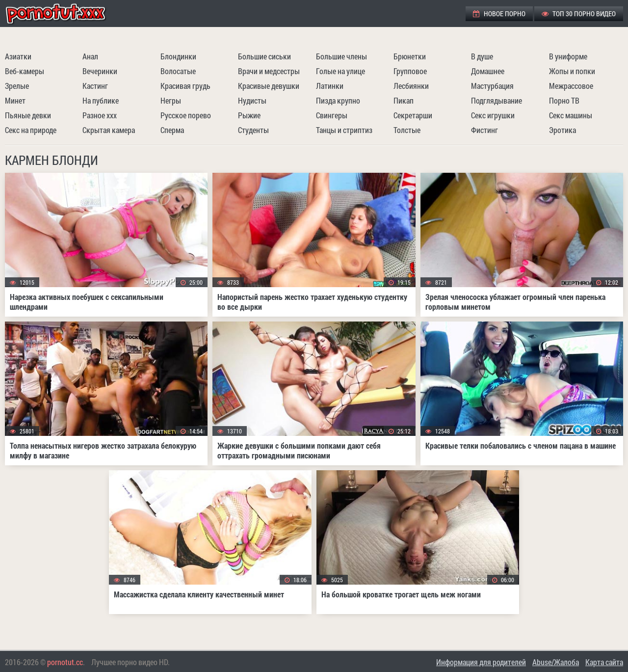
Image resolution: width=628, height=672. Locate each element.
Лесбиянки (411, 86)
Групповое (410, 71)
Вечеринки (100, 71)
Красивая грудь (185, 86)
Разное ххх (100, 115)
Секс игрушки (493, 115)
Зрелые (17, 86)
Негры (171, 100)
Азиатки (18, 56)
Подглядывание (497, 100)
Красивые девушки (269, 86)
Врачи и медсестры (269, 71)
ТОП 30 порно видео (579, 13)
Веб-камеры (25, 71)
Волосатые (178, 71)
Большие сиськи (264, 56)
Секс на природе (31, 130)
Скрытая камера (109, 130)
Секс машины (571, 115)
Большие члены (341, 56)
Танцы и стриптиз (344, 130)
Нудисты (252, 100)
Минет (15, 100)
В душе (482, 56)
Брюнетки (410, 56)
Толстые (407, 130)
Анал (90, 56)
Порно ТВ (564, 100)
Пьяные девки (28, 115)
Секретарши (413, 115)
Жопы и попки (572, 71)
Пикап (404, 100)
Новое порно (499, 13)
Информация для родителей (481, 662)
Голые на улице (340, 71)
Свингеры (332, 115)
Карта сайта (604, 662)
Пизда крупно (338, 100)
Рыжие (249, 115)
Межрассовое (571, 86)
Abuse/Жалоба (556, 662)
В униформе (568, 56)
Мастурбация (492, 86)
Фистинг (484, 130)
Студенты (253, 130)
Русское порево (186, 115)
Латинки (330, 86)
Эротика (563, 130)
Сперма (172, 130)
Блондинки (178, 56)
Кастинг (95, 86)
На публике (101, 100)
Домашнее (488, 71)
